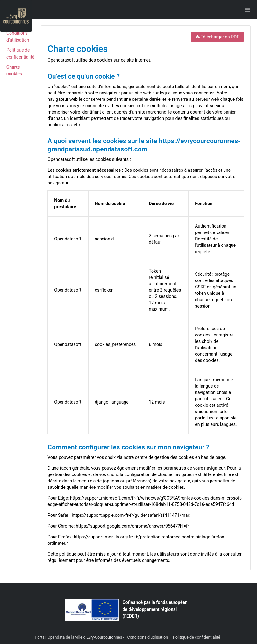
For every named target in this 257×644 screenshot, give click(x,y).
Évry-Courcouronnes (104, 637)
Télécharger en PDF (217, 37)
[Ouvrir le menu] (247, 10)
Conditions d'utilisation (148, 637)
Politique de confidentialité (197, 637)
